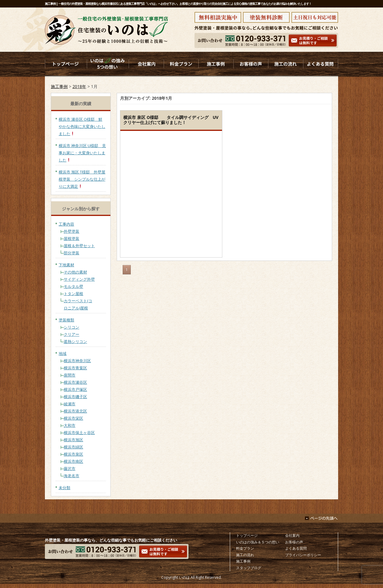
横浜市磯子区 (75, 397)
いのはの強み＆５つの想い (258, 542)
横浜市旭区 (73, 440)
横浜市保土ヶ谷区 (79, 433)
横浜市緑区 (73, 447)
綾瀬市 (70, 404)
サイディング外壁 (79, 279)
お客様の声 (294, 542)
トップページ (247, 535)
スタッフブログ (249, 568)
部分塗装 (72, 253)
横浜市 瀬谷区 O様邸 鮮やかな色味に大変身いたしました (82, 126)
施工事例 (59, 86)
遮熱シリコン (75, 341)
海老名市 (72, 476)
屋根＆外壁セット (79, 246)
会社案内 (292, 535)
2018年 (79, 86)
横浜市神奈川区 (77, 361)
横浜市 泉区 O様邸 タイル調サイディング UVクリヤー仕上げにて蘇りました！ (171, 120)
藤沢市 (70, 468)
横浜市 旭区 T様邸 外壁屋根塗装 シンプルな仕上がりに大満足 (82, 179)
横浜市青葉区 (75, 368)
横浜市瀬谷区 (75, 382)
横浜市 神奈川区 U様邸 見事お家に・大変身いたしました (82, 153)
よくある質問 (296, 548)
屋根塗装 (72, 238)
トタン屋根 (73, 294)
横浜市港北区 (75, 411)
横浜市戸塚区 (75, 389)
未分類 (64, 488)
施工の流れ (245, 555)
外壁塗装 (72, 231)
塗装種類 (66, 320)
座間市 (70, 375)
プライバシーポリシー (303, 555)
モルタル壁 (73, 286)
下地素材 (66, 265)
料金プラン (245, 548)
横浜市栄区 (73, 418)
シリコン (72, 327)
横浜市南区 (73, 461)
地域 (63, 353)
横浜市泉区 (73, 454)
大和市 (70, 425)
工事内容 (66, 224)
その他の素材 (75, 272)
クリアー (72, 334)
